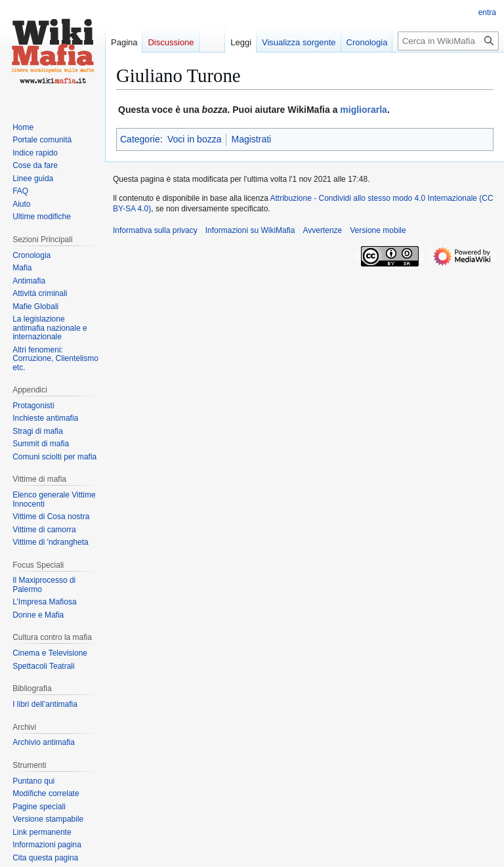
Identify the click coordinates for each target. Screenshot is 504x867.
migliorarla (364, 110)
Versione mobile (378, 230)
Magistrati (251, 139)
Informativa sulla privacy (155, 230)
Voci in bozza (195, 139)
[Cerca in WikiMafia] (448, 41)
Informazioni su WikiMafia (250, 230)
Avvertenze (322, 230)
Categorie (140, 139)
